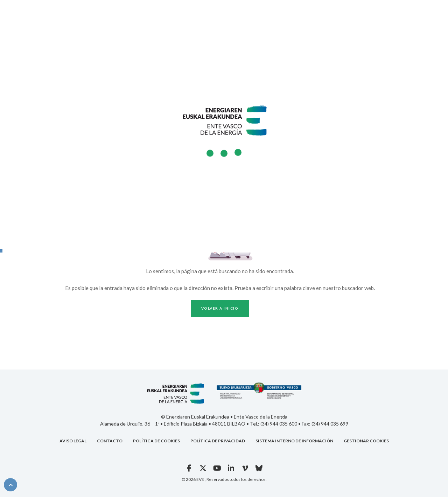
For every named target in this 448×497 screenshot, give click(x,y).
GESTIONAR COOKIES (366, 441)
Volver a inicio (220, 308)
